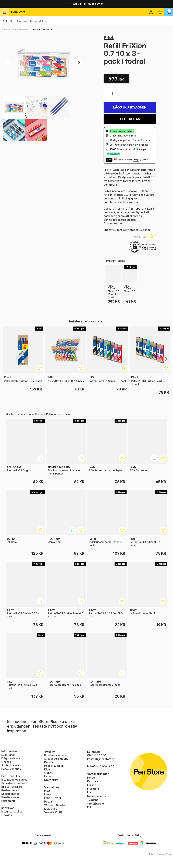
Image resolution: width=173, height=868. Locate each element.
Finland (92, 785)
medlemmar (144, 140)
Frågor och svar (11, 758)
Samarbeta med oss (14, 783)
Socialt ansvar (10, 794)
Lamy (48, 794)
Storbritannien (96, 804)
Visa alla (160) (53, 812)
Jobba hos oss (10, 765)
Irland (91, 792)
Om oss (6, 762)
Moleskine (51, 809)
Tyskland (93, 800)
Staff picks (51, 780)
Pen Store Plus (11, 776)
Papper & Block (54, 766)
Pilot (109, 37)
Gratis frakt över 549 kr (86, 4)
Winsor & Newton (55, 805)
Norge (91, 778)
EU (89, 807)
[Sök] (86, 21)
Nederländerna (97, 796)
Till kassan (130, 119)
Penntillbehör (22, 30)
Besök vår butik (11, 769)
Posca (48, 802)
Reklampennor (10, 790)
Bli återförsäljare (12, 787)
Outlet (48, 773)
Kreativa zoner (11, 797)
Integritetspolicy (12, 811)
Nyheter (49, 776)
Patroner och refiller (42, 30)
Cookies (7, 815)
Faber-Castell (53, 798)
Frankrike (93, 789)
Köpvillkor (8, 808)
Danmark (93, 781)
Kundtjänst (8, 755)
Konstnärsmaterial (56, 755)
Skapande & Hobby (56, 759)
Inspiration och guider (15, 780)
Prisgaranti (8, 801)
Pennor (8, 30)
